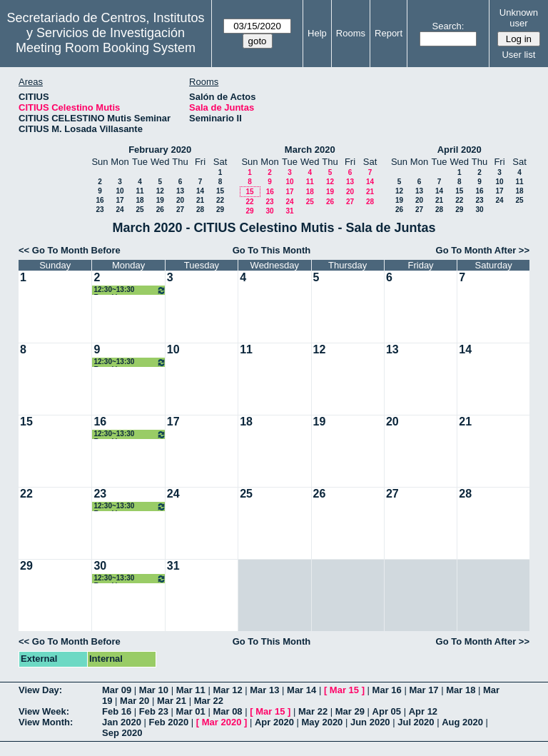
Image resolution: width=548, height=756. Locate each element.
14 (200, 191)
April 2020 (460, 150)
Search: (448, 26)
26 (160, 210)
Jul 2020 (416, 722)
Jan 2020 (122, 722)
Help (317, 33)
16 (100, 200)
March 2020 (310, 150)
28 (200, 210)
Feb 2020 (169, 722)
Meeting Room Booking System (106, 48)
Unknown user (519, 18)
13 (180, 191)
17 (120, 200)
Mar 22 (209, 701)
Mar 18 (461, 690)
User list (518, 55)
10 (120, 191)
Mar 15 (344, 690)
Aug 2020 (462, 722)
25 (139, 210)
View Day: (40, 690)
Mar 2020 (222, 722)
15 (220, 191)
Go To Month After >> (483, 250)
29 (220, 210)
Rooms (351, 33)
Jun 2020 (370, 722)
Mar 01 (191, 711)
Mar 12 (227, 690)
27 (180, 210)
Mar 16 (387, 690)
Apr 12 (423, 711)
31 (289, 211)
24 (120, 210)
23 (100, 210)
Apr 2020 (274, 722)
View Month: (46, 722)
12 (160, 191)
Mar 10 (154, 690)
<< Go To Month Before (70, 250)
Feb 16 (117, 711)
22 (220, 200)
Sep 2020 (122, 733)
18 (139, 200)
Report (389, 33)
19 (160, 200)
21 (200, 200)
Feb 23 (154, 711)
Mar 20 (135, 701)
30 (269, 211)
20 (180, 200)
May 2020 (323, 722)
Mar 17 (423, 690)
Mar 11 (191, 690)
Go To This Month (272, 250)
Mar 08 (227, 711)
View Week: (44, 711)
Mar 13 (264, 690)
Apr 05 (387, 711)
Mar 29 (350, 711)
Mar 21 (172, 701)
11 (139, 191)
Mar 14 (301, 690)
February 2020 (160, 150)
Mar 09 (117, 690)
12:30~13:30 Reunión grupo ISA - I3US (130, 290)
